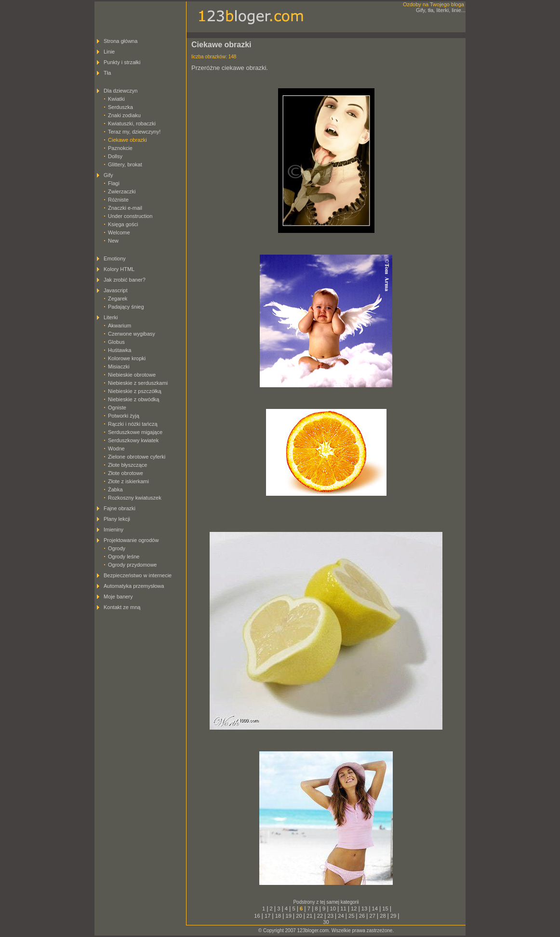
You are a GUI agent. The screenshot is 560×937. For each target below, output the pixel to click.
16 (257, 916)
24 (341, 916)
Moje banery (118, 597)
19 (289, 916)
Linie (109, 52)
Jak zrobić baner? (125, 280)
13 (364, 909)
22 (320, 916)
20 (299, 916)
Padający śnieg (126, 307)
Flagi (114, 183)
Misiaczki (119, 367)
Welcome (119, 232)
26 (362, 916)
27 (373, 916)
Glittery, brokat (125, 164)
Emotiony (115, 258)
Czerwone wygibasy (132, 334)
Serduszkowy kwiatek (133, 440)
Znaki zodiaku (124, 115)
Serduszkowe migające (135, 432)
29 (393, 916)
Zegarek (118, 299)
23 (331, 916)
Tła (107, 73)
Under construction (130, 216)
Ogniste (117, 407)
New (113, 241)
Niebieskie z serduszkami (138, 383)
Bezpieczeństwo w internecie (138, 575)
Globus (116, 342)
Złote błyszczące (127, 465)
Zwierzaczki (122, 191)
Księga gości (123, 224)
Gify (108, 175)
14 (375, 909)
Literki (111, 317)
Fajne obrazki (120, 508)
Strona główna (120, 41)
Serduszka (120, 107)
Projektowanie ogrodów (131, 540)
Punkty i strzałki (122, 62)
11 (343, 909)
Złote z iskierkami (128, 481)
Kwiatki (116, 99)
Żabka (115, 489)
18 (278, 916)
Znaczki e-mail (125, 208)
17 (267, 916)
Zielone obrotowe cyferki (137, 457)
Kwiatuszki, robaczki (132, 123)
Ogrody (117, 548)
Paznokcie (120, 148)
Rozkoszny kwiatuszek (135, 498)
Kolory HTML (119, 269)
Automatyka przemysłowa (134, 586)
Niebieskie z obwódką (133, 399)
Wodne (116, 448)
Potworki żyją (124, 416)
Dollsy (115, 156)
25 (351, 916)
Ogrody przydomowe (133, 565)
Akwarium (120, 326)
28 (383, 916)
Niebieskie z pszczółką (135, 391)
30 (326, 922)
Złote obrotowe (126, 473)
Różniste (118, 200)
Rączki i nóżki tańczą (133, 424)
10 (333, 909)
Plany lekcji (117, 519)
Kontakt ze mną (122, 607)
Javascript (116, 290)
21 (309, 916)
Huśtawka (120, 350)
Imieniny (113, 530)
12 (354, 909)
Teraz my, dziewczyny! (134, 132)
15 (385, 909)
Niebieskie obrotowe (132, 375)
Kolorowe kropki (127, 358)
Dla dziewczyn (120, 91)
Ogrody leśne (124, 557)
